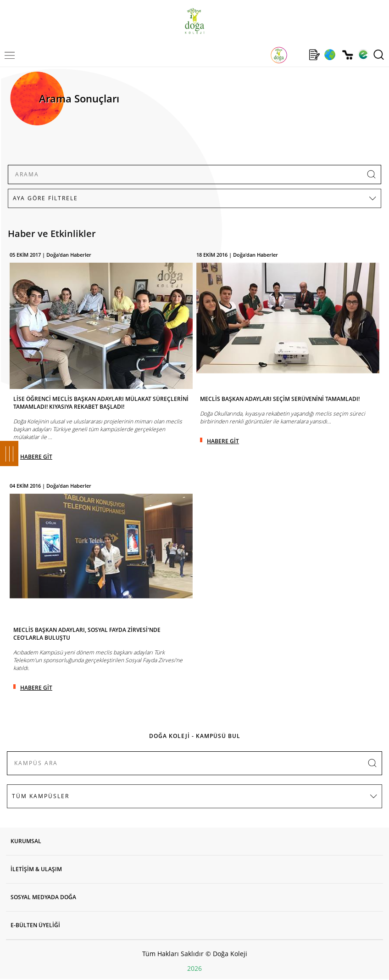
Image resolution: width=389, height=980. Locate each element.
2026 (194, 968)
